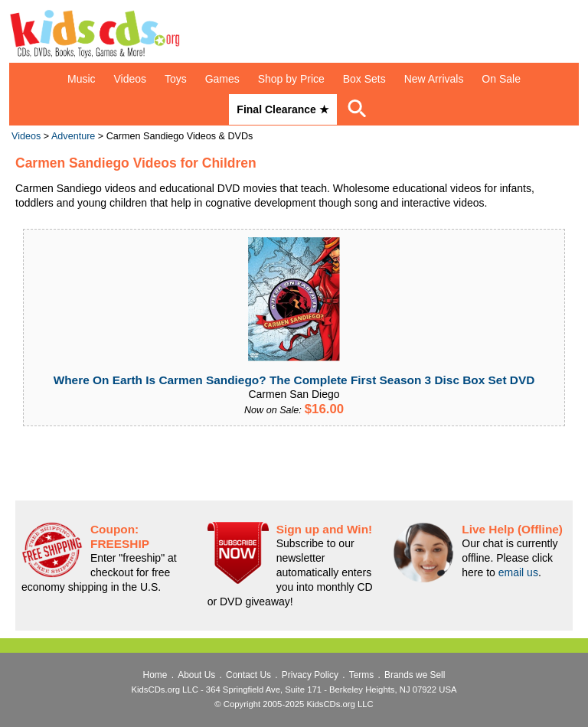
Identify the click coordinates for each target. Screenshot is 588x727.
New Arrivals (434, 79)
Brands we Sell (415, 675)
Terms (361, 675)
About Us (196, 675)
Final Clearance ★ (283, 109)
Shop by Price (291, 79)
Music (82, 79)
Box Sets (364, 79)
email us (518, 572)
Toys (176, 79)
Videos (131, 79)
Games (222, 79)
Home (155, 675)
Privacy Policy (310, 675)
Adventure (73, 136)
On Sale (501, 79)
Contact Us (248, 675)
